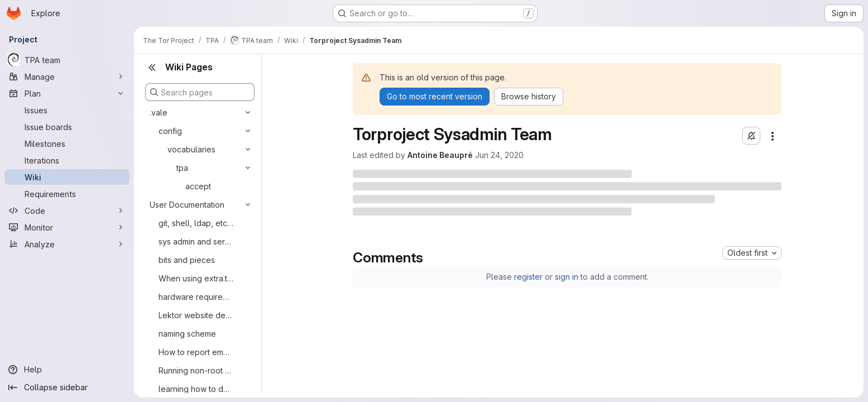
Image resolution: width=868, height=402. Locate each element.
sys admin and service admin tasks (196, 241)
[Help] (67, 370)
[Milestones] (67, 143)
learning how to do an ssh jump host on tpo (196, 389)
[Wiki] (67, 177)
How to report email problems (196, 352)
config (170, 131)
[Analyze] (67, 244)
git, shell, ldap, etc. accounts (196, 223)
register (528, 277)
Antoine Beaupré (440, 155)
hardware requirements (196, 297)
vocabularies (191, 149)
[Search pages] (200, 92)
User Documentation (187, 205)
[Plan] (67, 93)
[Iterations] (67, 160)
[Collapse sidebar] (67, 387)
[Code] (67, 210)
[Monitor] (67, 227)
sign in (567, 277)
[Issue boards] (67, 127)
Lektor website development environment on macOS (196, 315)
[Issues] (67, 110)
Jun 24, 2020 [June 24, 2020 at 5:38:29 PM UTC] (499, 155)
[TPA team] (67, 60)
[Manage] (67, 76)
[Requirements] (67, 194)
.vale (159, 113)
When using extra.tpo (196, 278)
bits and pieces (187, 260)
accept (198, 186)
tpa (182, 168)
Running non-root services (196, 370)
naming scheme (187, 334)
